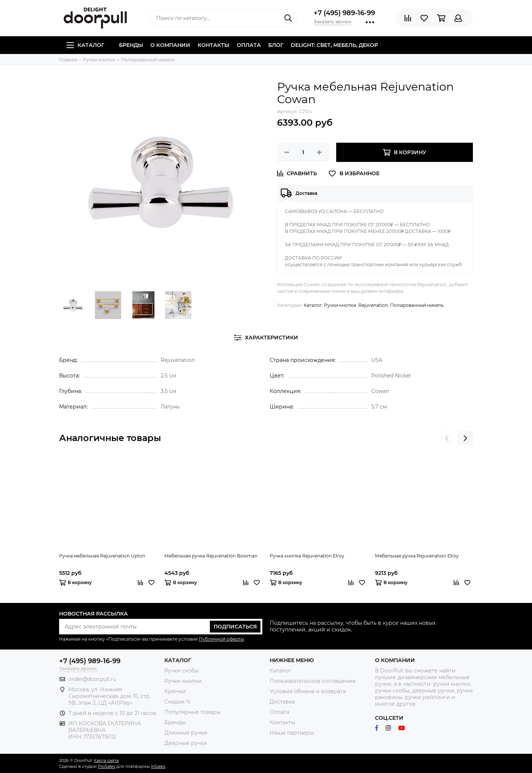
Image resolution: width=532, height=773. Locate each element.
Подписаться (235, 627)
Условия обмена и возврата (308, 691)
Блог (276, 45)
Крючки (175, 691)
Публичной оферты (221, 639)
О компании (170, 45)
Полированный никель (417, 305)
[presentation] (447, 438)
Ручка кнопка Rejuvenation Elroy (307, 556)
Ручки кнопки (340, 305)
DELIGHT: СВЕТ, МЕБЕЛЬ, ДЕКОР (334, 45)
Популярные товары (192, 712)
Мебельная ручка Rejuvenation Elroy (417, 556)
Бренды (131, 45)
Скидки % (178, 702)
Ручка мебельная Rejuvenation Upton (102, 556)
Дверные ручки (186, 743)
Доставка (282, 702)
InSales (158, 766)
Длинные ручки (186, 733)
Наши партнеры (292, 733)
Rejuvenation (373, 305)
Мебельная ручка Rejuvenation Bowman (211, 556)
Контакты (214, 45)
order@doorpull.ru (92, 679)
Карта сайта (106, 760)
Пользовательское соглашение (313, 681)
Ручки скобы (182, 671)
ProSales (107, 766)
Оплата (249, 45)
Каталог (85, 45)
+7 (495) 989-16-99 (344, 13)
